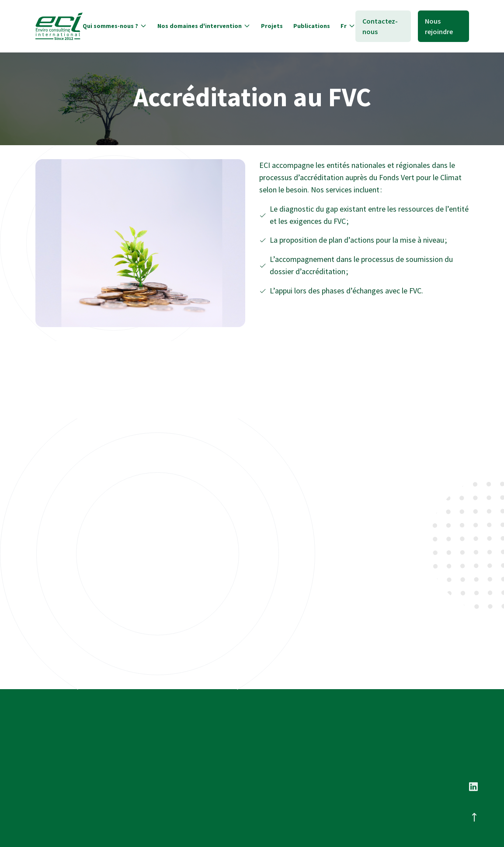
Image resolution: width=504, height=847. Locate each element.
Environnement (327, 794)
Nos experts (232, 730)
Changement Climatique (341, 742)
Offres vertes (74, 555)
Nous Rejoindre (416, 718)
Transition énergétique (338, 759)
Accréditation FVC (305, 558)
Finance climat (326, 777)
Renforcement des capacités (193, 561)
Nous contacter (417, 735)
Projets (225, 765)
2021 (153, 561)
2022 (42, 555)
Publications (233, 782)
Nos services (233, 747)
